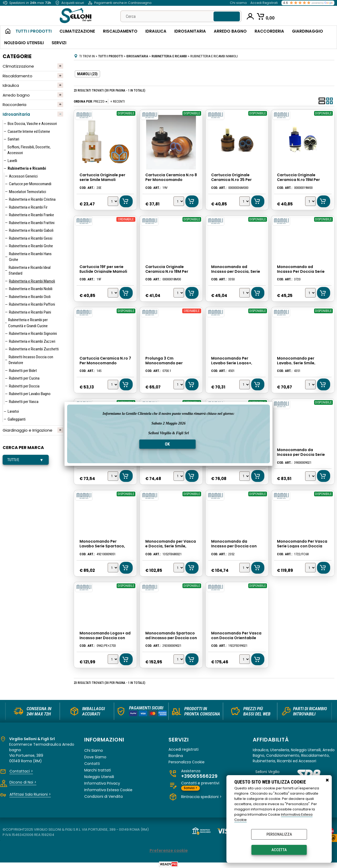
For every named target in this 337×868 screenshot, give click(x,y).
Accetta (279, 850)
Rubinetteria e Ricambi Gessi (31, 238)
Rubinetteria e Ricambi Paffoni (32, 304)
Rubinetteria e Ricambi (27, 168)
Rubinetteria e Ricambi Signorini (33, 334)
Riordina (176, 755)
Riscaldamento (120, 31)
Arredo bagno (16, 95)
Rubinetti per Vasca (24, 402)
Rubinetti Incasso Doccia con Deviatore (31, 360)
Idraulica (156, 31)
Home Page (6, 32)
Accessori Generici (23, 176)
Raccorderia (269, 31)
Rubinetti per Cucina (24, 378)
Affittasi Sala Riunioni (30, 793)
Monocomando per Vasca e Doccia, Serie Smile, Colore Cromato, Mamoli (170, 545)
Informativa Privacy (102, 782)
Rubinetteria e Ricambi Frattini (32, 223)
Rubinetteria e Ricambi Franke (31, 215)
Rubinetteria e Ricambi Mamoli (32, 281)
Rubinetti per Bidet (23, 371)
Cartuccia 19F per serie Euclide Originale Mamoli (103, 269)
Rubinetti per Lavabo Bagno (30, 394)
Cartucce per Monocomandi (30, 184)
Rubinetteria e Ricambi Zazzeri (32, 341)
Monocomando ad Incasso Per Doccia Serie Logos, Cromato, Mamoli (303, 271)
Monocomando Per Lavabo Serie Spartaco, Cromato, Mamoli (102, 545)
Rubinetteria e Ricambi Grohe (31, 246)
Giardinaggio (308, 31)
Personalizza (279, 834)
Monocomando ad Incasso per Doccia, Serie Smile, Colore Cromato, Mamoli (237, 271)
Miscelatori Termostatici (28, 192)
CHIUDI (327, 780)
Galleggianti (17, 419)
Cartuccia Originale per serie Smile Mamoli (102, 178)
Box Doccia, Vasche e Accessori (32, 124)
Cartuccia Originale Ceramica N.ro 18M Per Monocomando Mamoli (168, 271)
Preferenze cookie (169, 849)
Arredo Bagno (230, 31)
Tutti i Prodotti (34, 31)
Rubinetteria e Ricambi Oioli (30, 297)
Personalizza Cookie (187, 761)
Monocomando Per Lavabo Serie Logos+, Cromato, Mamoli (231, 363)
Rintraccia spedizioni (201, 796)
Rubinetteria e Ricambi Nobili (31, 289)
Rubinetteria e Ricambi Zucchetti (34, 349)
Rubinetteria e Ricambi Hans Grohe (30, 257)
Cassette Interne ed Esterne (29, 132)
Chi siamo (238, 3)
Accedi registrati (184, 748)
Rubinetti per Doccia (24, 386)
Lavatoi (13, 411)
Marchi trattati (98, 769)
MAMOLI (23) (87, 74)
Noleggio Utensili (24, 43)
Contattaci (21, 770)
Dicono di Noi (23, 781)
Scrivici (190, 787)
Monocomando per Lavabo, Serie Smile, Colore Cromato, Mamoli (301, 363)
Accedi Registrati (264, 3)
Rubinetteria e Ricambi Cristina (32, 199)
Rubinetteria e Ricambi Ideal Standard (30, 271)
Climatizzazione (77, 31)
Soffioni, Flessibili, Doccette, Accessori (29, 150)
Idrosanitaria (190, 31)
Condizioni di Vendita (103, 795)
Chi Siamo (94, 749)
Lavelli (12, 161)
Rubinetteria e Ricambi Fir (28, 207)
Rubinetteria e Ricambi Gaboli (31, 230)
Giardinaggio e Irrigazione (28, 430)
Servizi (59, 43)
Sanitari (13, 139)
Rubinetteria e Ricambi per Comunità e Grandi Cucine (28, 323)
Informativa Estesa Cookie (108, 789)
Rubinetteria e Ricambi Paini (30, 312)
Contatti (92, 762)
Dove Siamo (95, 756)
